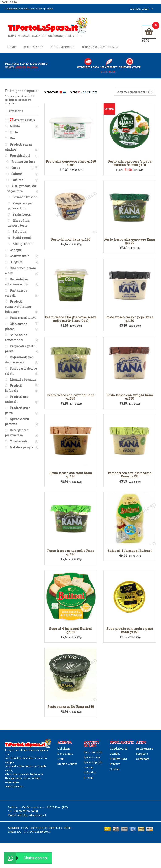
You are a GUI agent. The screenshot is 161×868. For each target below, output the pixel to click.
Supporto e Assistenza (100, 49)
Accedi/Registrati (142, 9)
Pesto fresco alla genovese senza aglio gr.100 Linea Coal (71, 322)
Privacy (40, 9)
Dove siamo (65, 757)
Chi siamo (33, 49)
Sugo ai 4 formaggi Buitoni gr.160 (71, 633)
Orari (61, 762)
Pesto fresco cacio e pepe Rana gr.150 (130, 322)
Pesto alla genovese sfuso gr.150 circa (71, 166)
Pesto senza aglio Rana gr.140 (71, 709)
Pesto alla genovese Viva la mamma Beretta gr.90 (130, 166)
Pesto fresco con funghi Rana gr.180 (130, 400)
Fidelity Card (118, 762)
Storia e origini (67, 767)
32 (79, 95)
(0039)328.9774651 (26, 814)
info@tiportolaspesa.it (32, 818)
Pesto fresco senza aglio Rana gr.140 (71, 556)
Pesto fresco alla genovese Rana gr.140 (130, 244)
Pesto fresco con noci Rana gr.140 (71, 478)
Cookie (49, 9)
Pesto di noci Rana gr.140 (71, 242)
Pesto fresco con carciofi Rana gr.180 (71, 400)
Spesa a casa (92, 760)
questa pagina (27, 71)
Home (12, 49)
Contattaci (143, 762)
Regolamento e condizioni (19, 9)
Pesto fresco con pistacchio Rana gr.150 (130, 478)
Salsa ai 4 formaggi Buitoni (130, 554)
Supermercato (63, 49)
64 (84, 95)
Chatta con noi (26, 858)
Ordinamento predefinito (133, 95)
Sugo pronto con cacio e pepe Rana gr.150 (130, 633)
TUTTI (93, 95)
